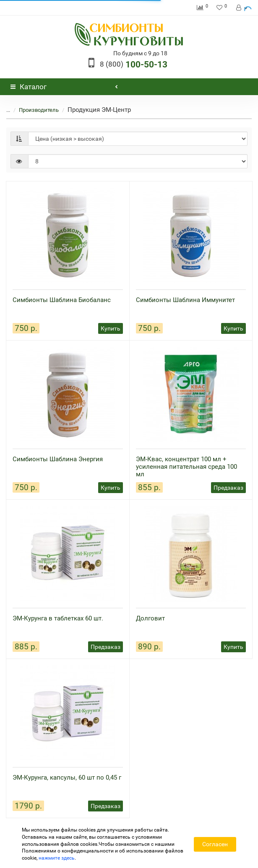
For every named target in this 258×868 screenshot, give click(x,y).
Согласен (215, 844)
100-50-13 (134, 65)
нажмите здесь (57, 858)
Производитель (34, 110)
